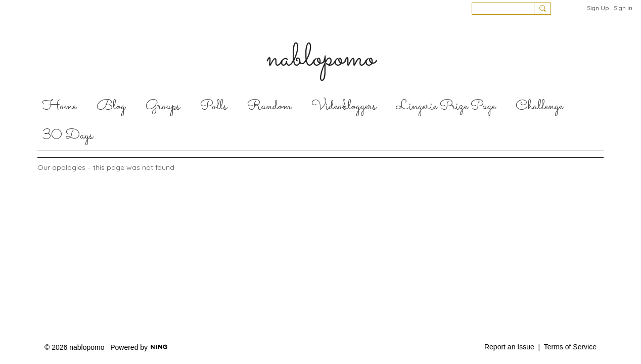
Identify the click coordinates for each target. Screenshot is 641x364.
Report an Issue (509, 347)
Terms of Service (570, 347)
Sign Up (598, 8)
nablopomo (320, 59)
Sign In (623, 8)
